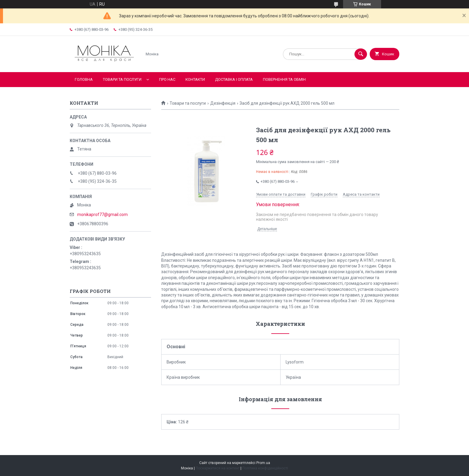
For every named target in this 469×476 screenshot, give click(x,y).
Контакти (195, 79)
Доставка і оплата (234, 79)
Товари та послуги (122, 79)
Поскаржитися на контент (218, 468)
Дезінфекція (223, 103)
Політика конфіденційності (265, 468)
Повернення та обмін (284, 79)
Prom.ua (263, 463)
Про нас (167, 79)
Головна (84, 79)
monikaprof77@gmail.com (102, 215)
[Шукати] (361, 54)
